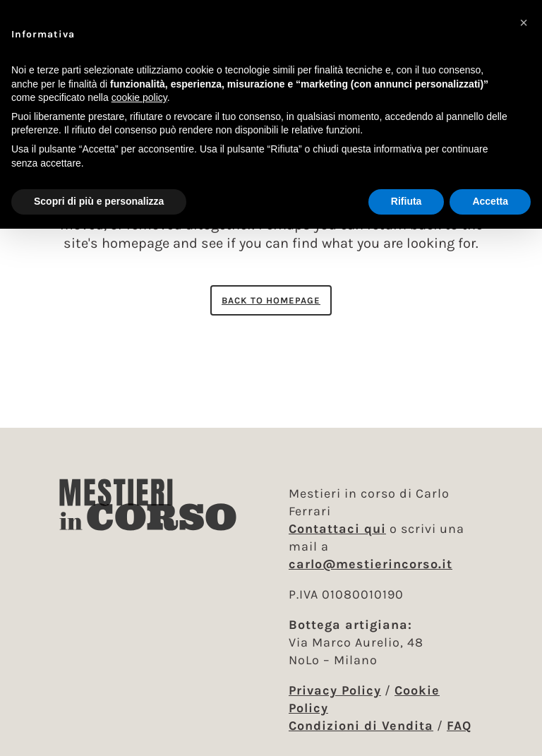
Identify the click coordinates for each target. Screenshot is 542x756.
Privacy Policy (335, 690)
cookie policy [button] (139, 97)
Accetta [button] (490, 201)
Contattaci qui (337, 529)
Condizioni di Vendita (361, 726)
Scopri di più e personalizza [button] (99, 201)
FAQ (459, 726)
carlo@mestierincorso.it (371, 564)
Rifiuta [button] (406, 201)
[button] (524, 23)
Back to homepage (271, 300)
